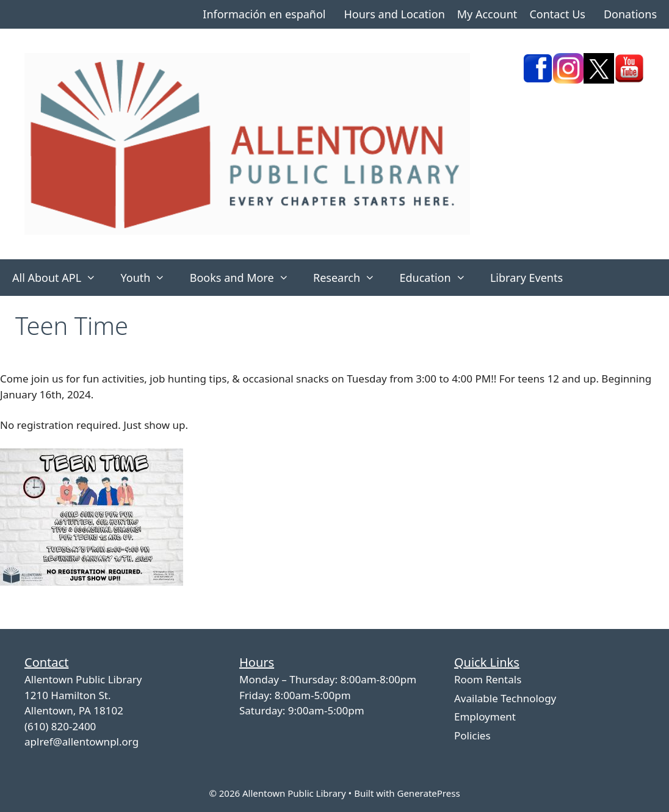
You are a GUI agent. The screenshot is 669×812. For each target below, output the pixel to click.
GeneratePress (428, 793)
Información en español (264, 14)
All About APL (60, 278)
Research (350, 278)
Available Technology (505, 698)
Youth (149, 278)
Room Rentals (488, 679)
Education (439, 278)
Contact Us (557, 14)
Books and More (245, 278)
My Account (487, 14)
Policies (472, 735)
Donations (630, 14)
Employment (485, 717)
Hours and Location (394, 14)
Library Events (526, 278)
